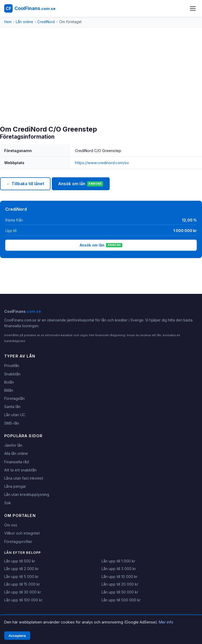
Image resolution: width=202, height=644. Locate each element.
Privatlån (12, 366)
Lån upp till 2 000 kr (21, 569)
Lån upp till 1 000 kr (118, 561)
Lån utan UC (15, 415)
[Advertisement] (101, 86)
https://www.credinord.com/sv (102, 163)
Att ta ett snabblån (20, 470)
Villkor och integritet (22, 533)
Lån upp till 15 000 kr (22, 584)
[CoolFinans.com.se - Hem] (30, 8)
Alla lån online (16, 453)
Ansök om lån (81, 184)
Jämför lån (13, 445)
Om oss (11, 525)
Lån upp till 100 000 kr (23, 600)
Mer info (166, 622)
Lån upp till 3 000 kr (119, 569)
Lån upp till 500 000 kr (121, 600)
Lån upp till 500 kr (20, 561)
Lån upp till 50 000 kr (120, 592)
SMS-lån (12, 423)
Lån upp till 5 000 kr (21, 577)
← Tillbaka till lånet (25, 184)
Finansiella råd (17, 462)
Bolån (9, 382)
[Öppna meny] (193, 8)
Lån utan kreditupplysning (27, 494)
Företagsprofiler (18, 542)
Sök (8, 503)
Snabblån (12, 374)
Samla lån (12, 407)
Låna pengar (15, 486)
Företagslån (14, 398)
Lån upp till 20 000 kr (120, 584)
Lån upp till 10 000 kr (120, 577)
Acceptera (17, 636)
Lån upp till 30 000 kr (23, 592)
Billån (9, 390)
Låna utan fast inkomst (24, 478)
